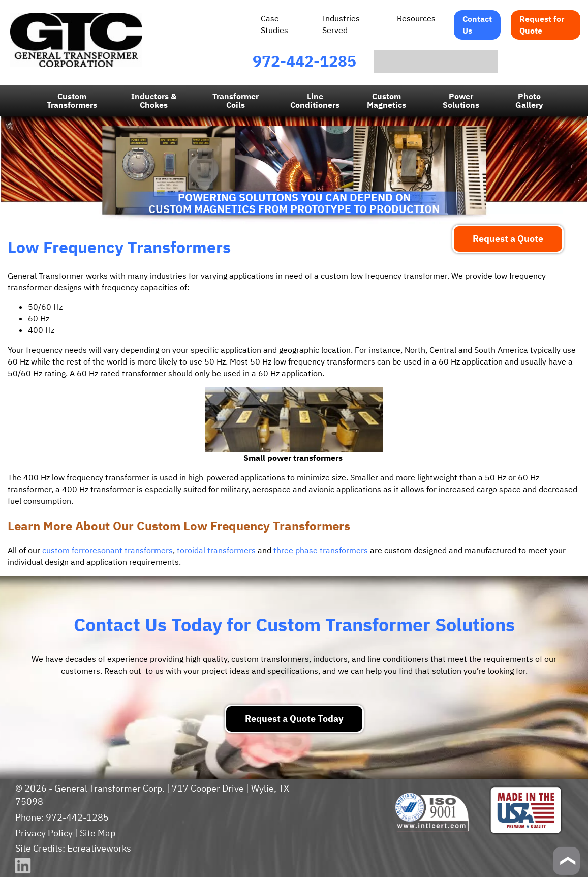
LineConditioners (315, 101)
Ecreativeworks (98, 849)
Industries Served (341, 24)
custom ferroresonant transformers (106, 551)
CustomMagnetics (386, 101)
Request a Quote (508, 240)
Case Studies (274, 24)
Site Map (97, 834)
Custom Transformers (73, 101)
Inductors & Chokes (154, 101)
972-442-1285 (304, 61)
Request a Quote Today (294, 720)
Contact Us (477, 25)
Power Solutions (460, 101)
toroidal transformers (213, 551)
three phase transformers (316, 551)
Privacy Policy (43, 834)
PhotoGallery (529, 101)
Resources (416, 18)
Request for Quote (542, 25)
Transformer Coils (236, 101)
